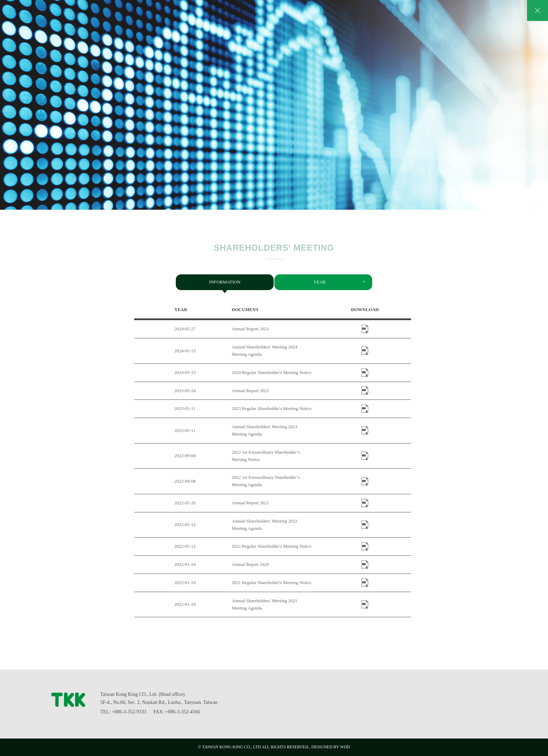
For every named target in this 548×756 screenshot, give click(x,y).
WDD (345, 747)
